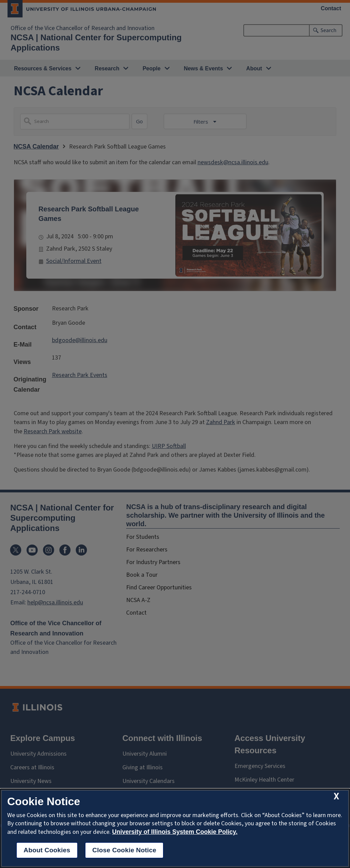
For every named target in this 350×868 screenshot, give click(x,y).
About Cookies (47, 850)
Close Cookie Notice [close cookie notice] (124, 850)
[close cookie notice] (336, 796)
